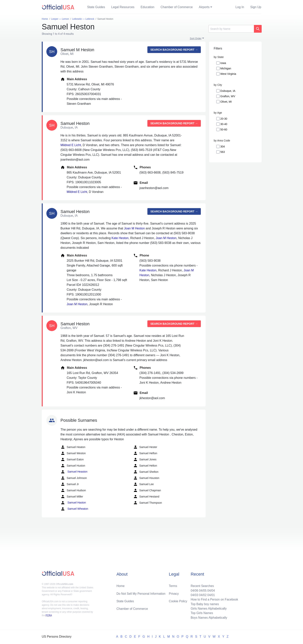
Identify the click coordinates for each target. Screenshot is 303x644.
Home (121, 585)
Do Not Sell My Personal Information (142, 593)
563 (223, 152)
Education (148, 7)
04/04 (210, 590)
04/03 (193, 594)
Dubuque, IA (228, 91)
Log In (240, 7)
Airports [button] (204, 7)
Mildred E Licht (71, 145)
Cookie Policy (178, 600)
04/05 (202, 590)
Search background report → (174, 50)
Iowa (223, 63)
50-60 (224, 129)
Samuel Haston (73, 503)
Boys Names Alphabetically (208, 617)
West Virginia (228, 74)
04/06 (193, 590)
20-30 (224, 119)
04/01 (210, 594)
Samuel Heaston (74, 472)
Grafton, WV (228, 96)
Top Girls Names (201, 613)
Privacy (174, 593)
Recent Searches (201, 585)
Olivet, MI (226, 102)
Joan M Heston (134, 228)
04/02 (202, 594)
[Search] (231, 29)
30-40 (224, 124)
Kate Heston (120, 238)
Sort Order (196, 38)
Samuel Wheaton (74, 509)
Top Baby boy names (204, 604)
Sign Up (256, 7)
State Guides (96, 7)
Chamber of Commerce (177, 7)
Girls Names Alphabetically (208, 608)
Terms (173, 585)
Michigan (226, 68)
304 (223, 147)
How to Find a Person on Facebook (214, 599)
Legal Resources (123, 7)
